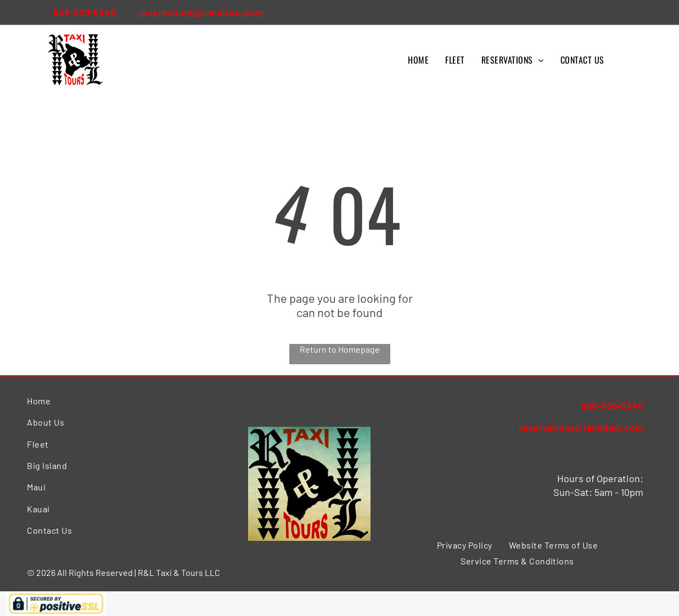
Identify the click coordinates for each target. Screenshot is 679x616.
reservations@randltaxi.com (201, 12)
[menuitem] (418, 60)
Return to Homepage (340, 349)
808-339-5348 (85, 12)
